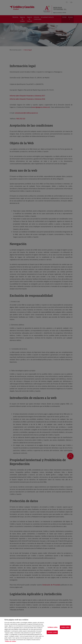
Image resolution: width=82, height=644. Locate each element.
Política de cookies (11, 641)
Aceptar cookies (65, 627)
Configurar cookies (53, 627)
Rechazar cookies (52, 632)
